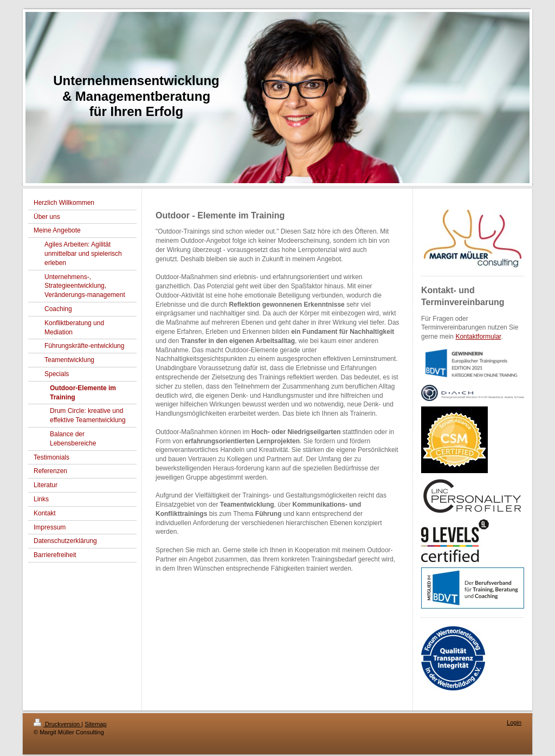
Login (514, 722)
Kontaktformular (478, 337)
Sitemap (95, 724)
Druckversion (57, 724)
